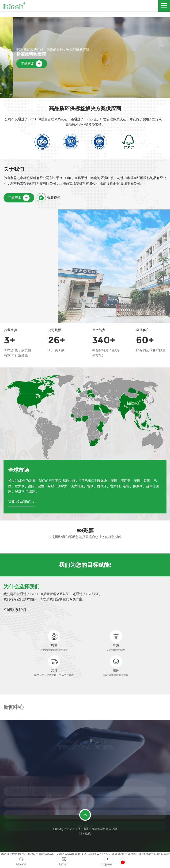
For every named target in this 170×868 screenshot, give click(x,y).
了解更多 (19, 64)
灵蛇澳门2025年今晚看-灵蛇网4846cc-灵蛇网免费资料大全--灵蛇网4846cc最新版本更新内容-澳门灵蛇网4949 (81, 854)
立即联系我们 (22, 501)
